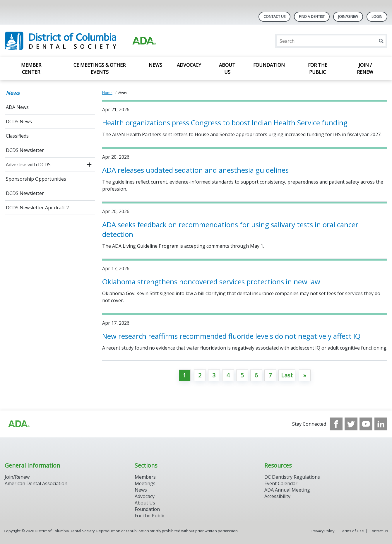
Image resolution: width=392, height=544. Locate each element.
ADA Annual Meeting (287, 490)
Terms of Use (352, 531)
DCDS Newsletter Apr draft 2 (37, 208)
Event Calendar (281, 483)
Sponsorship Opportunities (36, 179)
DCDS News (19, 122)
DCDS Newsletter (25, 150)
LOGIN (377, 17)
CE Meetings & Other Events (100, 69)
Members (145, 477)
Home (107, 93)
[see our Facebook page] (336, 424)
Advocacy (189, 65)
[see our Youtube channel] (366, 424)
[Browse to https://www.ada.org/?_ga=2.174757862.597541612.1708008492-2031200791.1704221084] (18, 424)
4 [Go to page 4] (228, 375)
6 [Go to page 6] (256, 375)
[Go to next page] (305, 375)
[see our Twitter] (351, 424)
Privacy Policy (323, 531)
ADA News (17, 107)
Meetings (145, 483)
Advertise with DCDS (28, 165)
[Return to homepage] (80, 41)
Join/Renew (348, 17)
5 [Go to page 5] (242, 375)
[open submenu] (89, 165)
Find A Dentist (312, 17)
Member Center (31, 69)
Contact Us (274, 17)
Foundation (269, 65)
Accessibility (277, 496)
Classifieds (17, 136)
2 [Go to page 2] (200, 375)
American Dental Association (36, 483)
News (155, 65)
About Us (227, 69)
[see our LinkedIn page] (381, 424)
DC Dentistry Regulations (292, 477)
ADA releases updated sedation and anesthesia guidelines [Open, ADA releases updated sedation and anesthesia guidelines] (195, 170)
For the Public (318, 69)
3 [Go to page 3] (214, 375)
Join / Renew (365, 69)
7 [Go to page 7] (270, 375)
